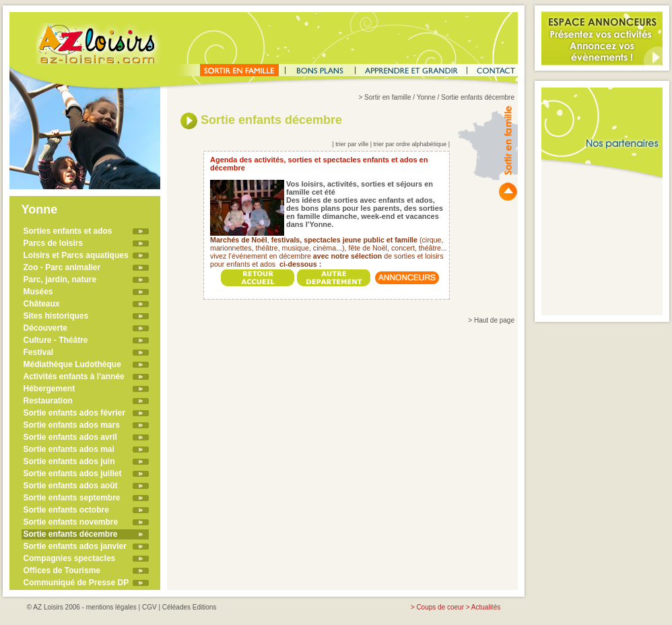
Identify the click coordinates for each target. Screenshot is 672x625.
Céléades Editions (190, 607)
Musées (38, 292)
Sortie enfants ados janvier (75, 546)
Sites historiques (56, 316)
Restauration (48, 401)
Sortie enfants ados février (74, 413)
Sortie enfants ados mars (72, 425)
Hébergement (49, 389)
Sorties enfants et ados (68, 231)
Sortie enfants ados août (71, 486)
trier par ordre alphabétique (410, 144)
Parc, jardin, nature (60, 279)
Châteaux (42, 304)
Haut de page (494, 320)
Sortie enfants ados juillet (73, 473)
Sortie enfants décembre (71, 534)
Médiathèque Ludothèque (72, 364)
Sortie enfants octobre (66, 510)
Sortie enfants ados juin (69, 461)
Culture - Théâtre (56, 340)
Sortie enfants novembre (71, 522)
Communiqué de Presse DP (76, 583)
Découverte (45, 328)
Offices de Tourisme (62, 570)
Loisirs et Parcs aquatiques (76, 255)
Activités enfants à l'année (74, 376)
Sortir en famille (388, 97)
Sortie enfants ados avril (70, 437)
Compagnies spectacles (70, 558)
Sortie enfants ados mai (69, 449)
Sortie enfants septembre (72, 498)
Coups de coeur (440, 607)
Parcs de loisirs (54, 243)
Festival (39, 352)
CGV (149, 607)
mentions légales (111, 607)
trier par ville (352, 144)
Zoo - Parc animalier (62, 267)
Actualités (486, 607)
